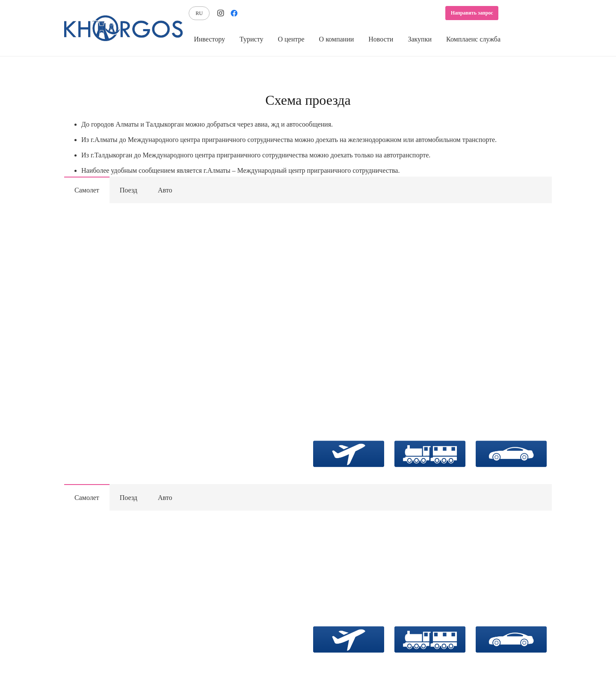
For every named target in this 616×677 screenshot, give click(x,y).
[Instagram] (220, 13)
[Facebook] (234, 13)
